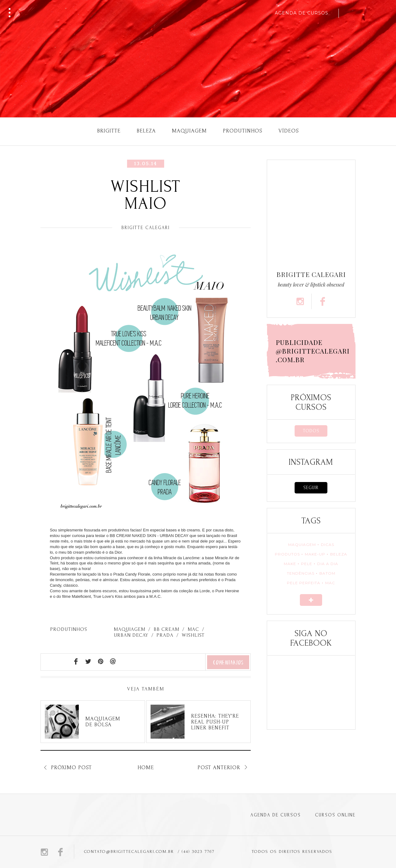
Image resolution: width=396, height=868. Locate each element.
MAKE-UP (315, 554)
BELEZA (339, 554)
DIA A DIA (328, 564)
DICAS (328, 545)
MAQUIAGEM (302, 545)
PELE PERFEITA (304, 583)
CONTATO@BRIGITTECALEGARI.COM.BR (129, 851)
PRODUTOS (287, 554)
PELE (307, 564)
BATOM (327, 573)
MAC (330, 583)
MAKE (290, 564)
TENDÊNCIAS (301, 573)
